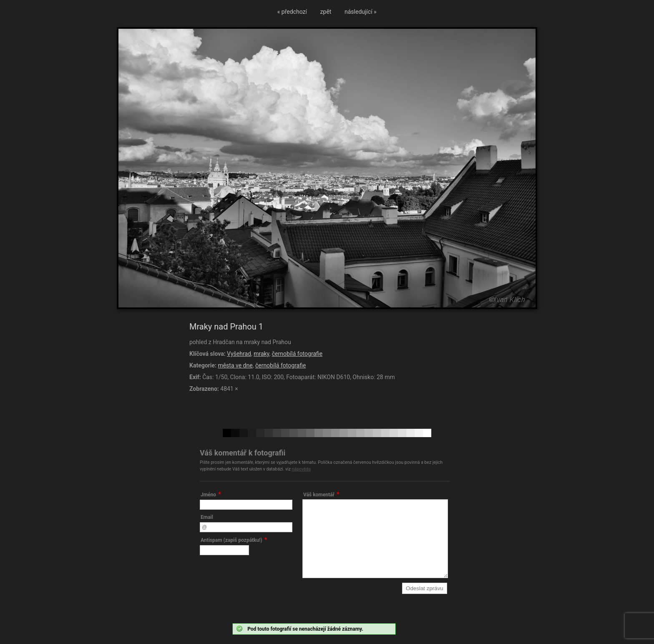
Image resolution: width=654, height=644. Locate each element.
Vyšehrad (239, 354)
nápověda (301, 469)
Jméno (208, 495)
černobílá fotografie (297, 354)
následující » (361, 12)
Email (207, 517)
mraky (261, 354)
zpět (326, 12)
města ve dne (235, 365)
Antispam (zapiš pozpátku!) (231, 540)
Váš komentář (319, 495)
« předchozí (292, 12)
